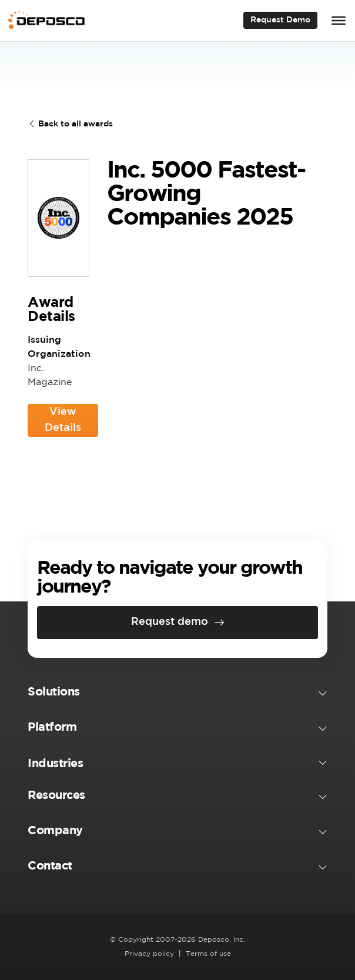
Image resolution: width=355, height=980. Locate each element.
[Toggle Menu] (339, 21)
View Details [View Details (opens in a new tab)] (71, 422)
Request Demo (280, 20)
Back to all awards (70, 124)
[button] (177, 694)
